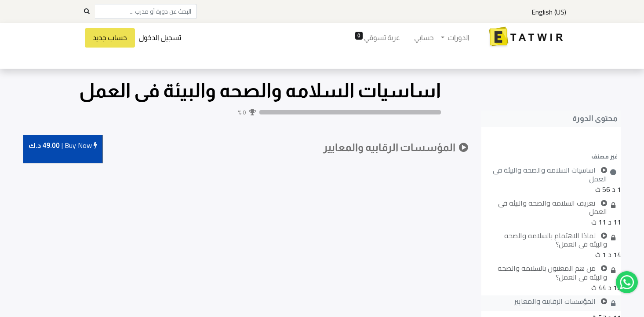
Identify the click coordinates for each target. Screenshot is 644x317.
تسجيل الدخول (160, 38)
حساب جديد (110, 38)
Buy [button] (63, 146)
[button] (551, 156)
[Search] (87, 11)
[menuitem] (424, 38)
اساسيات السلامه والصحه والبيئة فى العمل (260, 90)
